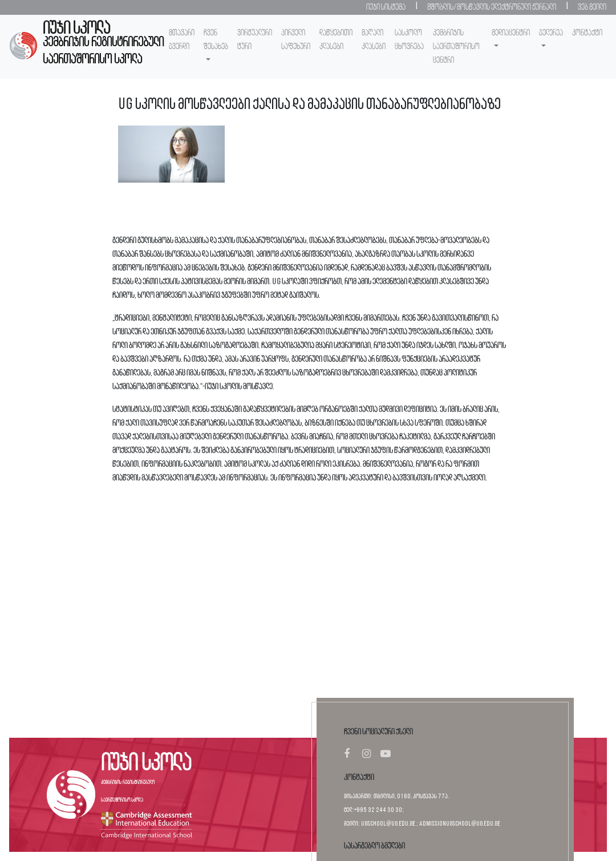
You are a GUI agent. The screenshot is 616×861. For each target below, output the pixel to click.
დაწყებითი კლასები (336, 40)
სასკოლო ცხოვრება (409, 40)
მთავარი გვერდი (182, 40)
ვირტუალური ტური (255, 40)
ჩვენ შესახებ (216, 40)
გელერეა (551, 33)
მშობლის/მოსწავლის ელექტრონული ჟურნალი (492, 7)
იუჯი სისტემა (386, 7)
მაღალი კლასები (374, 40)
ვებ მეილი (592, 7)
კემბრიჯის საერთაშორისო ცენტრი (456, 47)
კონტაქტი (587, 33)
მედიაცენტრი (511, 33)
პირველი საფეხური (296, 40)
